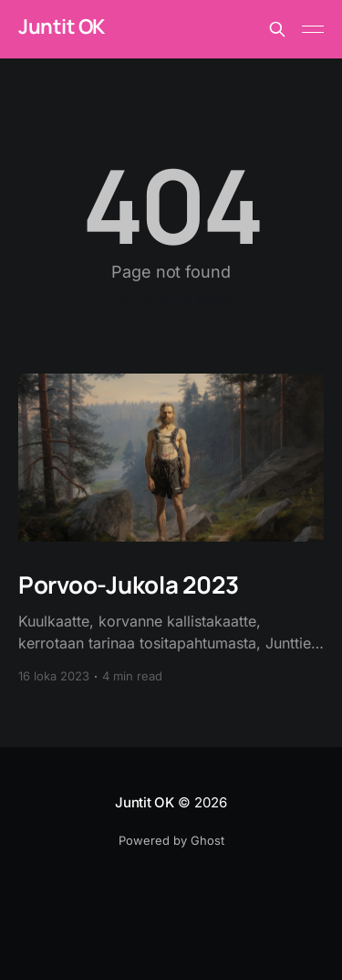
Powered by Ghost (171, 840)
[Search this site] (277, 29)
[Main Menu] (313, 29)
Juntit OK (62, 27)
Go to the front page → (171, 298)
